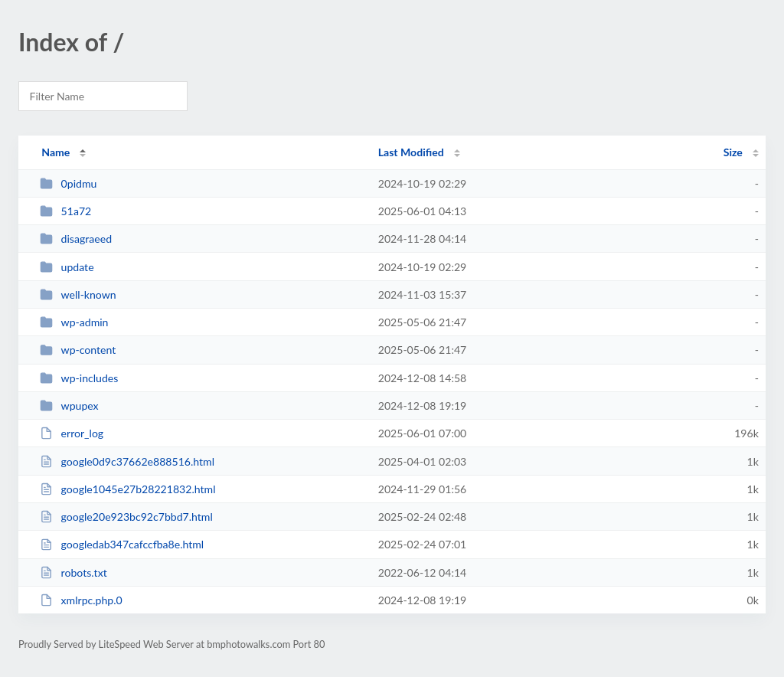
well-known (78, 294)
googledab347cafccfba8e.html (122, 544)
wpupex (69, 406)
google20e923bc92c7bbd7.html (126, 517)
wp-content (78, 350)
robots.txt (73, 572)
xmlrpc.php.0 (81, 600)
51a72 (65, 211)
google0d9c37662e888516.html (127, 461)
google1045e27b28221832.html (127, 489)
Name (56, 152)
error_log (72, 433)
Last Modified (411, 152)
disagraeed (76, 239)
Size (733, 152)
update (67, 267)
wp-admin (74, 322)
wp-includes (79, 378)
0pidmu (68, 183)
